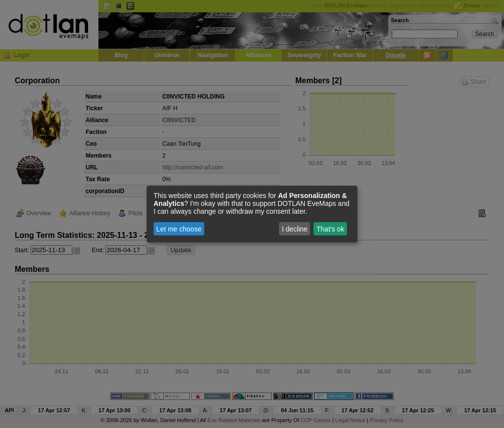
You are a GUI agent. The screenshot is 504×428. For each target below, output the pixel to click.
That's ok (330, 229)
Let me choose (179, 229)
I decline (295, 229)
